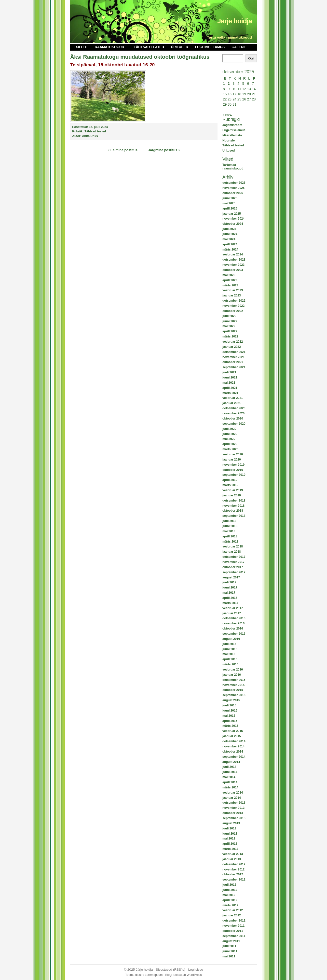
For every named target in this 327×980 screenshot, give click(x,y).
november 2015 (233, 685)
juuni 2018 (230, 526)
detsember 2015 (234, 680)
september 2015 (234, 695)
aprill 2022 (230, 331)
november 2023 (233, 265)
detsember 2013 (234, 803)
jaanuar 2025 (232, 214)
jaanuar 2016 (232, 675)
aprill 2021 (230, 388)
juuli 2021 (229, 372)
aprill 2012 (230, 900)
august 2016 (231, 639)
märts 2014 (230, 787)
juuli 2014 (229, 767)
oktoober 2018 (233, 511)
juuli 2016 (229, 644)
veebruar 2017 (233, 608)
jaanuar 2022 (232, 347)
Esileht (81, 47)
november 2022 (233, 306)
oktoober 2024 (233, 224)
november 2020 (233, 413)
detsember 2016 (234, 618)
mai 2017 (229, 593)
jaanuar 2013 (232, 859)
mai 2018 (229, 531)
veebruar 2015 (233, 731)
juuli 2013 (229, 828)
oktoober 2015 (233, 690)
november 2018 (233, 506)
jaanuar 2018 (232, 552)
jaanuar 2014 (232, 798)
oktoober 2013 (233, 813)
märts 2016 (230, 664)
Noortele (229, 140)
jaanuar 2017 (232, 613)
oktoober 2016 (233, 629)
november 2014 (233, 746)
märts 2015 (230, 726)
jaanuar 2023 (232, 295)
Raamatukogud (109, 47)
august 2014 (231, 762)
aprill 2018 (230, 536)
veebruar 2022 (233, 342)
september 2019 (234, 475)
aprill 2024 (230, 244)
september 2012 (234, 880)
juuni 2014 (230, 772)
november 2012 (233, 869)
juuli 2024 (229, 229)
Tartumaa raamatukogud (233, 167)
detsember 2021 (234, 352)
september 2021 (234, 367)
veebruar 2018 (233, 546)
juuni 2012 (230, 890)
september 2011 (234, 936)
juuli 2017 (229, 582)
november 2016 (233, 623)
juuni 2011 (230, 951)
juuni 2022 (230, 321)
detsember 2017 (234, 557)
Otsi (251, 58)
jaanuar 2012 (232, 915)
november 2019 (233, 465)
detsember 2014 (234, 741)
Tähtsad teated (149, 47)
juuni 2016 (230, 649)
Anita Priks (90, 136)
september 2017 (234, 572)
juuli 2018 (229, 521)
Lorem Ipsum (154, 975)
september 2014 (234, 757)
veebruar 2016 (233, 670)
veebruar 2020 (233, 454)
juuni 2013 (230, 834)
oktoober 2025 (233, 193)
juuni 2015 (230, 711)
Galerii (238, 47)
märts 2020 (230, 449)
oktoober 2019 (233, 470)
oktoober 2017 (233, 567)
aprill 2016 (230, 659)
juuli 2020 (229, 429)
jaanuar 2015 (232, 736)
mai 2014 (229, 777)
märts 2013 (230, 849)
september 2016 (234, 634)
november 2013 (233, 808)
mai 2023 (229, 275)
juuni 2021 (230, 378)
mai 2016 (229, 654)
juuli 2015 (229, 705)
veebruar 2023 (233, 290)
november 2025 (233, 188)
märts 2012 (230, 905)
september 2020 (234, 424)
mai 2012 (229, 895)
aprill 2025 (230, 209)
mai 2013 (229, 839)
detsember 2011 (234, 921)
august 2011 (231, 941)
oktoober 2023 (233, 270)
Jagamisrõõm (232, 125)
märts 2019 (230, 485)
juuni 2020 (230, 434)
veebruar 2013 (233, 854)
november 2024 (233, 219)
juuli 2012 (229, 885)
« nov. (227, 115)
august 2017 (231, 577)
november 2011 (233, 926)
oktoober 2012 (233, 874)
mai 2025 (229, 203)
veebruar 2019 (233, 490)
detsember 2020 (234, 408)
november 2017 (233, 562)
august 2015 (231, 700)
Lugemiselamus (210, 47)
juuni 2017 (230, 588)
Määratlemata (232, 135)
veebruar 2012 (233, 910)
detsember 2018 (234, 501)
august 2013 (231, 823)
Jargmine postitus (163, 150)
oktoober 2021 (233, 362)
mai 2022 (229, 326)
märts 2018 (230, 542)
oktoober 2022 (233, 311)
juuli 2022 (229, 316)
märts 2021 (230, 393)
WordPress (194, 975)
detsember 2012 (234, 864)
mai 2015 (229, 716)
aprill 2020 (230, 444)
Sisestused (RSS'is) (171, 970)
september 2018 (234, 516)
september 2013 (234, 818)
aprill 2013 (230, 844)
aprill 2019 (230, 480)
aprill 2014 (230, 782)
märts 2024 (230, 250)
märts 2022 (230, 336)
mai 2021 (229, 383)
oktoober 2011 (233, 931)
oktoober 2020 (233, 419)
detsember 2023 (234, 260)
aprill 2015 (230, 721)
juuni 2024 (230, 234)
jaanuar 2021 (232, 403)
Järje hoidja (235, 21)
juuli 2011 (229, 946)
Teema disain (134, 975)
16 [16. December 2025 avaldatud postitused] (230, 94)
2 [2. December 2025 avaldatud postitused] (229, 84)
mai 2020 (229, 439)
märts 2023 (230, 285)
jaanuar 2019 (232, 495)
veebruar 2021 (233, 398)
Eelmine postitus (124, 150)
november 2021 (233, 357)
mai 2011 (229, 956)
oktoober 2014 (233, 752)
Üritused (179, 47)
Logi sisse (196, 970)
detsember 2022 (234, 301)
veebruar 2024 (233, 254)
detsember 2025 (234, 183)
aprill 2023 (230, 280)
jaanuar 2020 (232, 460)
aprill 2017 (230, 598)
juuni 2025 (230, 198)
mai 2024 (229, 239)
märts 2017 (230, 603)
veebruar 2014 (233, 793)
